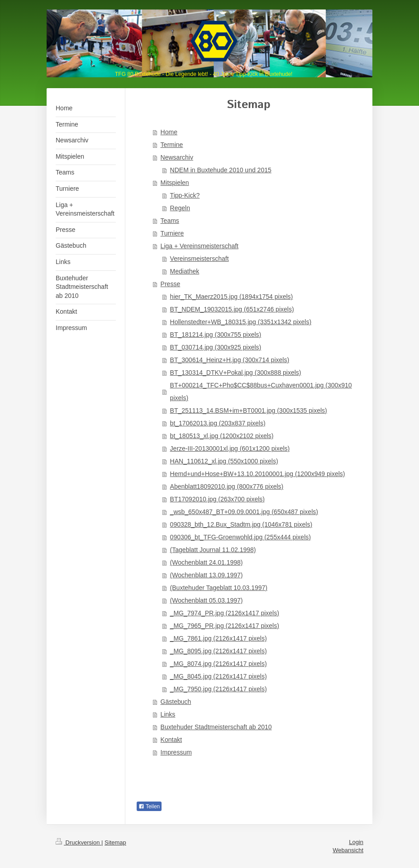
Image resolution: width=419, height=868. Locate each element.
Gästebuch (176, 702)
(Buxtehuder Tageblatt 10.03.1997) (219, 588)
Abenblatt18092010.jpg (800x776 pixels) (227, 486)
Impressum (176, 752)
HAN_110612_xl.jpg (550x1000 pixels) (224, 461)
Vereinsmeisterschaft (200, 259)
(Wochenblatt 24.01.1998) (207, 562)
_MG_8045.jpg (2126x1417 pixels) (219, 676)
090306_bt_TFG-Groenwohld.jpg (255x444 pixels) (240, 537)
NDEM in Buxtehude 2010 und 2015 (221, 170)
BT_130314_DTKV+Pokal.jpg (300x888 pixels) (236, 373)
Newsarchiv (177, 157)
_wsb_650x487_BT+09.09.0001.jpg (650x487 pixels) (244, 512)
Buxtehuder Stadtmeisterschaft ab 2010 (216, 727)
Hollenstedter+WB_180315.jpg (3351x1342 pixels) (241, 322)
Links (168, 714)
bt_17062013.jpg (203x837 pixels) (218, 423)
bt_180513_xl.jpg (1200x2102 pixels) (222, 436)
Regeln (180, 208)
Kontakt (171, 740)
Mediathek (185, 271)
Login (356, 842)
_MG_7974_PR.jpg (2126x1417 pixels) (225, 613)
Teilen (149, 807)
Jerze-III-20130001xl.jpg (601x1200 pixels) (230, 448)
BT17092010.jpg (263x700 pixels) (217, 499)
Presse (171, 284)
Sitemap (115, 842)
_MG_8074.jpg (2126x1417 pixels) (219, 664)
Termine (172, 145)
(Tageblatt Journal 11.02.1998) (213, 550)
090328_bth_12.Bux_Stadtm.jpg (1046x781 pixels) (241, 524)
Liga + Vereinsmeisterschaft (200, 246)
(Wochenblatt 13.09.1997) (207, 575)
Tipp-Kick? (185, 195)
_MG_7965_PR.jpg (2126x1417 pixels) (225, 626)
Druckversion (79, 842)
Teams (170, 221)
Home (169, 132)
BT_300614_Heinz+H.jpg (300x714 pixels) (230, 360)
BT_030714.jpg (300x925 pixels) (216, 347)
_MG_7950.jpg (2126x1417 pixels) (219, 689)
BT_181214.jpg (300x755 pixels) (216, 335)
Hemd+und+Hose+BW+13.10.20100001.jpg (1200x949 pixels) (258, 474)
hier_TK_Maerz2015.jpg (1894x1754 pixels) (232, 297)
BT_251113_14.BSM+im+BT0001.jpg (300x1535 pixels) (249, 410)
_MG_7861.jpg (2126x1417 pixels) (219, 638)
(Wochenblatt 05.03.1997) (207, 600)
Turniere (172, 233)
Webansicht (348, 850)
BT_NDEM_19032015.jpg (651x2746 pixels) (232, 309)
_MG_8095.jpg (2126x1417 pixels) (219, 651)
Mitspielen (175, 183)
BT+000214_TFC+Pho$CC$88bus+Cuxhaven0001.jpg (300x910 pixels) (261, 392)
